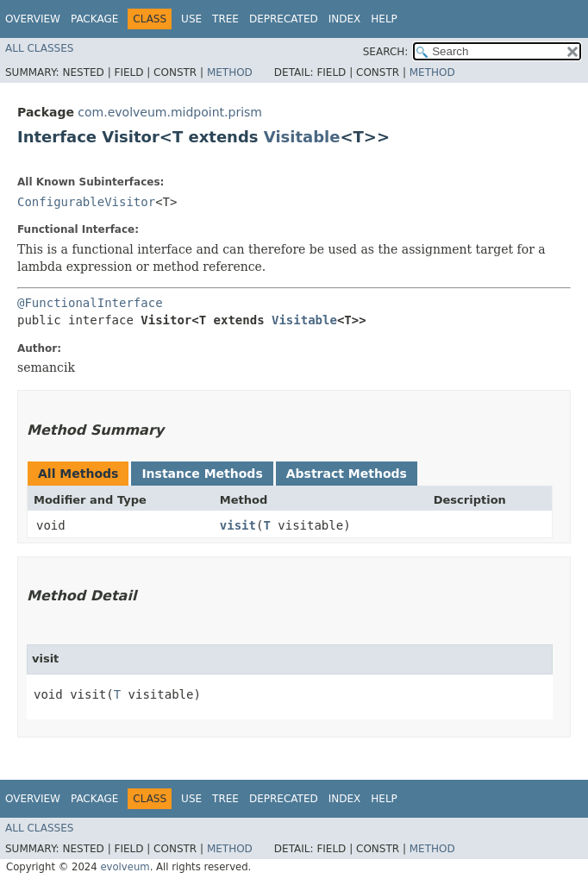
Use (191, 19)
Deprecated (284, 19)
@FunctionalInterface (90, 303)
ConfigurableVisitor (86, 202)
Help (384, 19)
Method (230, 72)
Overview (33, 19)
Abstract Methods (347, 474)
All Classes (39, 48)
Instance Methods (202, 474)
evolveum (125, 867)
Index (345, 19)
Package (94, 19)
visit (238, 525)
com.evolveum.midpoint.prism (170, 112)
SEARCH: (386, 52)
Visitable (302, 137)
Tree (225, 19)
